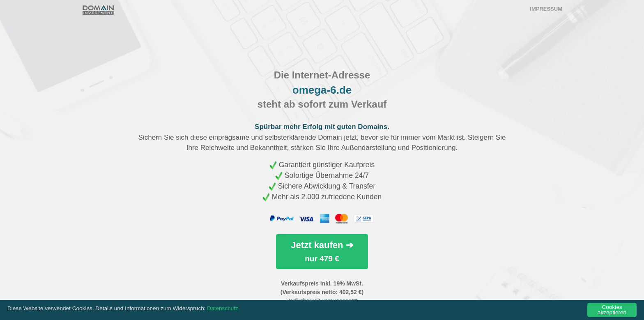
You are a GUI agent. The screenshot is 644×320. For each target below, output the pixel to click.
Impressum (546, 9)
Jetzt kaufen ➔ (322, 251)
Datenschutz (223, 308)
